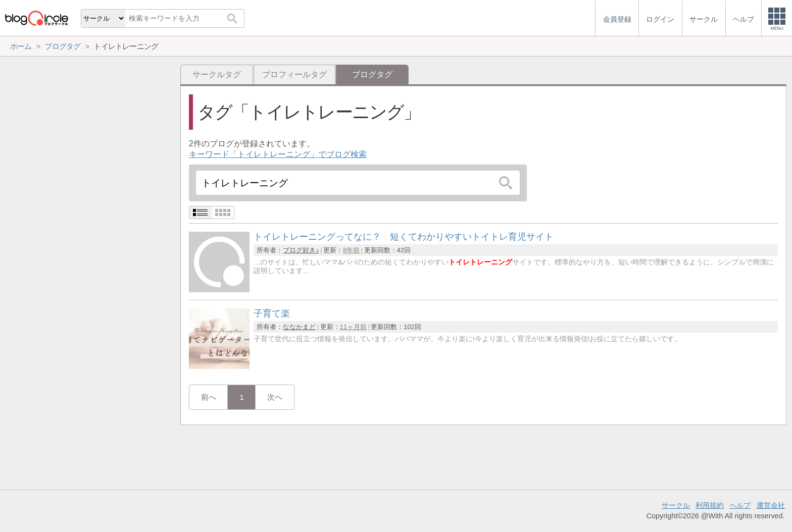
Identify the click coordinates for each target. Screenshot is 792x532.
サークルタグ (217, 74)
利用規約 (710, 505)
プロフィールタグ (294, 74)
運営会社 (771, 505)
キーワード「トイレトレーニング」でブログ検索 (278, 154)
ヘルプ (740, 505)
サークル (676, 505)
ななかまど (299, 327)
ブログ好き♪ (301, 250)
